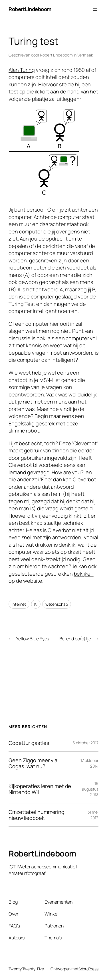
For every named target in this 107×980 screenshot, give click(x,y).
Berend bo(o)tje (75, 639)
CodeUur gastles (29, 743)
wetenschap (57, 604)
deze (72, 423)
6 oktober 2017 (85, 743)
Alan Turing (22, 70)
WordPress (89, 969)
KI (36, 604)
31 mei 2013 (93, 815)
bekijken (84, 574)
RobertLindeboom (30, 9)
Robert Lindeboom (56, 55)
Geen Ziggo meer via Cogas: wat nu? (33, 763)
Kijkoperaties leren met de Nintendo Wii (40, 789)
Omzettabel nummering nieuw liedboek (37, 815)
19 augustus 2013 (90, 789)
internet (19, 604)
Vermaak (85, 55)
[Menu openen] (95, 9)
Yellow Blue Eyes (33, 639)
